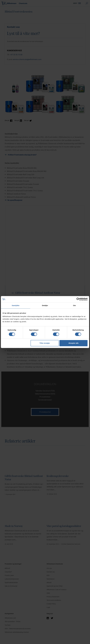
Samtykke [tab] (16, 305)
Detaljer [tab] (45, 305)
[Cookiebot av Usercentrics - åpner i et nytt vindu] (78, 299)
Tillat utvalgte (45, 343)
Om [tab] (74, 305)
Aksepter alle (73, 343)
